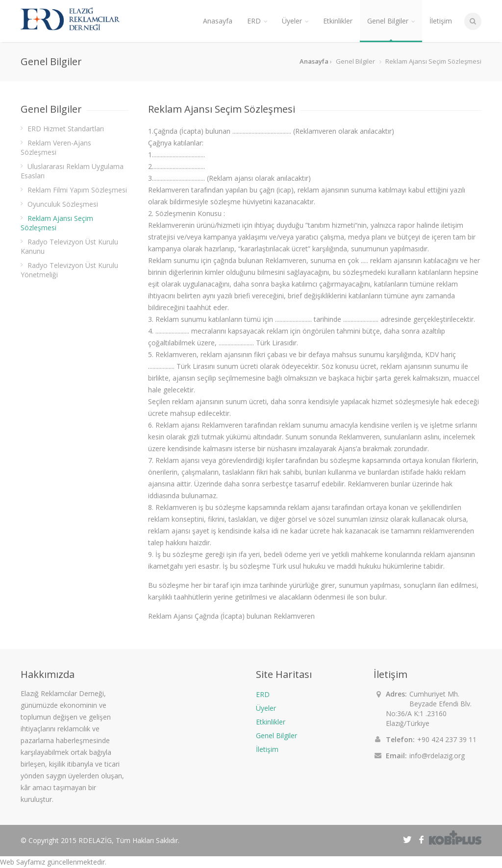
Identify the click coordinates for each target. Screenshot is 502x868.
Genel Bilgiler (276, 735)
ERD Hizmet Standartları (66, 129)
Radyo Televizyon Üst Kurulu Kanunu (69, 246)
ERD (263, 694)
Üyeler (266, 708)
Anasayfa (218, 21)
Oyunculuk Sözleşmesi (63, 204)
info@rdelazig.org (437, 756)
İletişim (267, 749)
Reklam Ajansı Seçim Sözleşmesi (57, 223)
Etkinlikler (271, 722)
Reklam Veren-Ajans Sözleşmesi (56, 147)
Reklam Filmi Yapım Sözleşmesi (77, 190)
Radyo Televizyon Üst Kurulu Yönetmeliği (69, 270)
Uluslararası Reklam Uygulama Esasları (72, 171)
